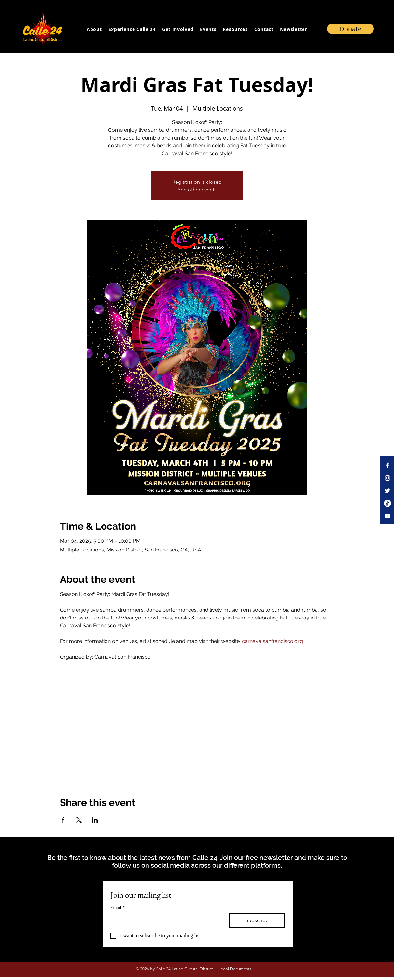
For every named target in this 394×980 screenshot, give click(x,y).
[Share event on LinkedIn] (95, 820)
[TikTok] (387, 503)
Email (118, 908)
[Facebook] (387, 465)
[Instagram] (387, 478)
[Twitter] (387, 491)
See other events (197, 190)
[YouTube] (387, 516)
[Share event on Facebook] (63, 820)
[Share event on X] (79, 820)
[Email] (166, 919)
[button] (294, 29)
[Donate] (350, 29)
